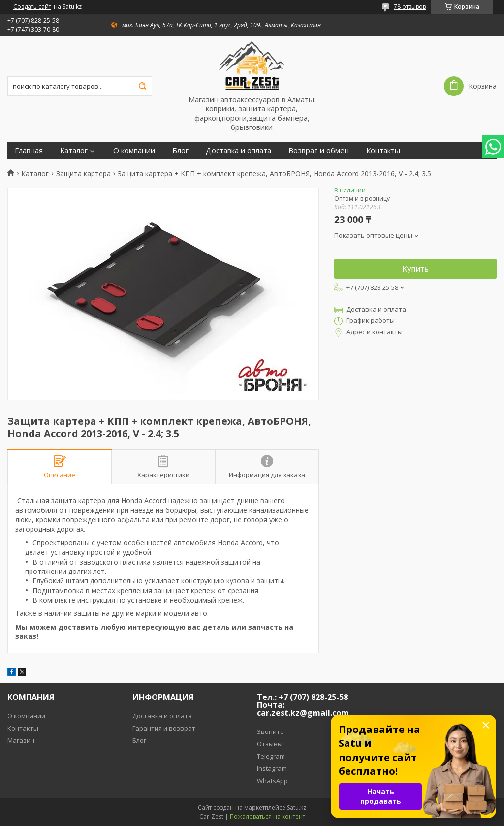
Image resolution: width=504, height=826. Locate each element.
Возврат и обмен (319, 150)
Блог (180, 150)
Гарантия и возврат (164, 728)
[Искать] (142, 86)
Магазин (21, 740)
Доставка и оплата (238, 150)
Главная (29, 150)
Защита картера (83, 174)
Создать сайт (32, 7)
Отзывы (270, 744)
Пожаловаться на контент (268, 816)
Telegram (271, 756)
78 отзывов (410, 7)
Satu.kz (297, 808)
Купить (415, 269)
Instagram (272, 768)
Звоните (270, 731)
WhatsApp (272, 781)
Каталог (74, 150)
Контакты (383, 150)
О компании (134, 150)
